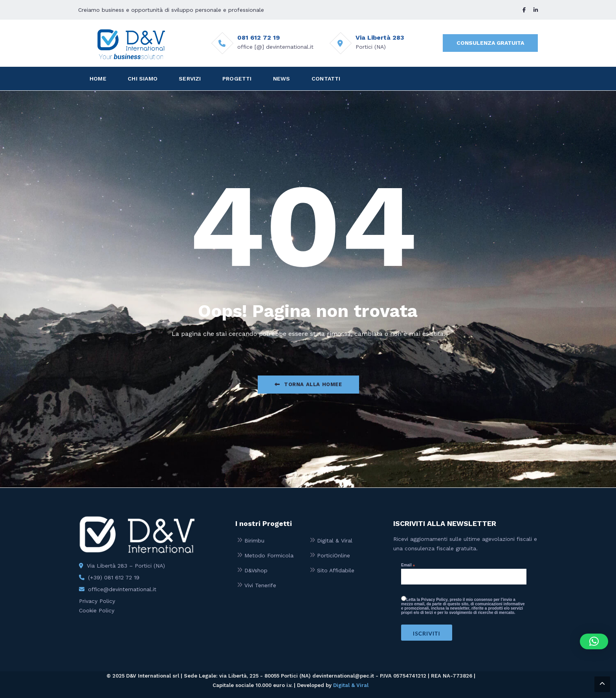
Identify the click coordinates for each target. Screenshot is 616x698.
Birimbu (254, 540)
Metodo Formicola (269, 555)
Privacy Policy (97, 601)
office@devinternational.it (122, 589)
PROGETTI (237, 79)
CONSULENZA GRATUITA (490, 43)
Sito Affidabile (336, 570)
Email (408, 565)
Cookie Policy (97, 610)
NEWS (282, 79)
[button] (594, 641)
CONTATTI (326, 79)
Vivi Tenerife (260, 585)
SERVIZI (190, 79)
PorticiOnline (334, 555)
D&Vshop (256, 570)
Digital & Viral (335, 540)
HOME (98, 79)
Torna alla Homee (308, 384)
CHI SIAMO (143, 79)
